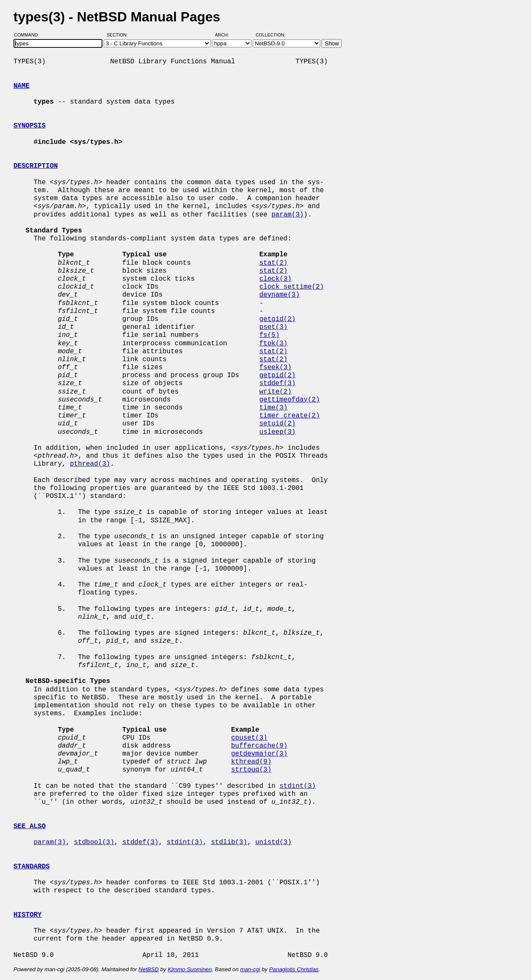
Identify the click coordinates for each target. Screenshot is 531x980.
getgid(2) (277, 319)
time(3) (273, 408)
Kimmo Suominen (190, 969)
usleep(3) (277, 432)
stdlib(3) (229, 842)
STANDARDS (31, 867)
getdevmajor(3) (259, 754)
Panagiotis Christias (294, 969)
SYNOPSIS (30, 126)
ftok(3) (273, 344)
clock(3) (276, 279)
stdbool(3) (94, 842)
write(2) (276, 392)
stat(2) (273, 263)
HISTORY (27, 915)
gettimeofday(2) (290, 400)
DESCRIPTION (36, 166)
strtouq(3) (251, 770)
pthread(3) (90, 464)
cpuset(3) (249, 738)
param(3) (287, 215)
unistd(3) (273, 842)
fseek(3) (276, 367)
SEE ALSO (30, 826)
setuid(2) (277, 424)
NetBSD (149, 969)
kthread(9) (251, 762)
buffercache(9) (259, 746)
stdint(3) (298, 786)
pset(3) (273, 327)
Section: (119, 35)
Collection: (271, 35)
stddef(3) (277, 383)
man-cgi (250, 969)
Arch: (226, 35)
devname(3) (280, 295)
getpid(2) (277, 375)
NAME (21, 86)
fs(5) (269, 335)
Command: (29, 35)
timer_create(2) (290, 416)
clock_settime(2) (292, 287)
